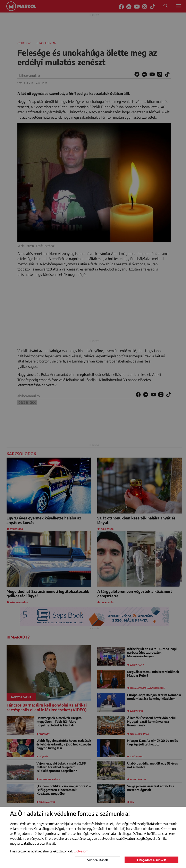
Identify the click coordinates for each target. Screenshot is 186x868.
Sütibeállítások (98, 860)
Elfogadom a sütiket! (151, 860)
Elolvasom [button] (81, 851)
